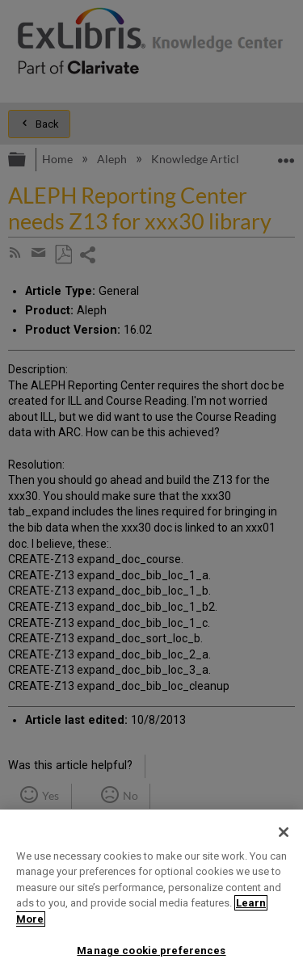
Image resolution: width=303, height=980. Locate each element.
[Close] (284, 832)
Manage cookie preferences (151, 951)
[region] (151, 895)
